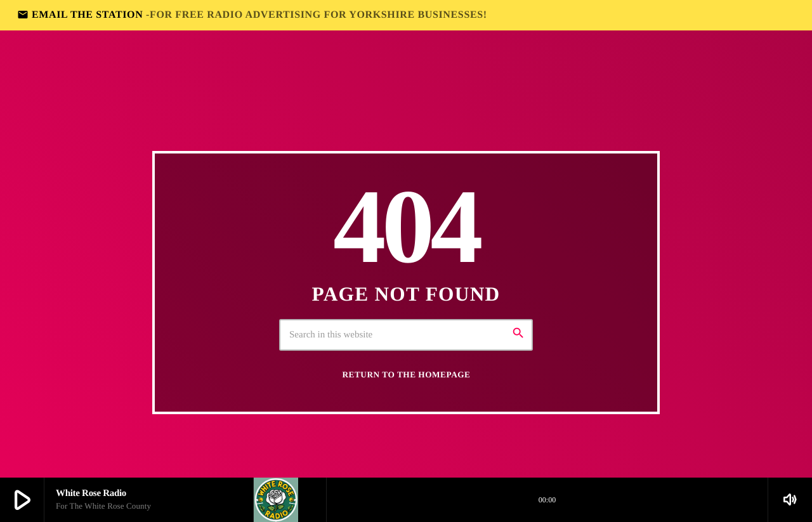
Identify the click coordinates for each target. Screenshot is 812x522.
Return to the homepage (407, 375)
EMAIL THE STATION (252, 15)
